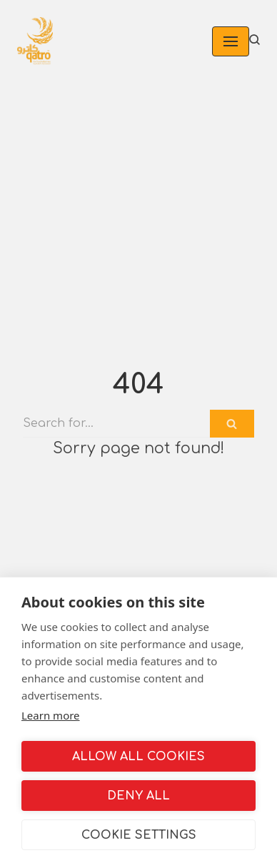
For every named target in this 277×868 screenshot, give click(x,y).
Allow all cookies (138, 757)
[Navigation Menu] (231, 41)
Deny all (138, 796)
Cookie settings (139, 835)
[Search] (116, 424)
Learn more (51, 715)
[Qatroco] (35, 41)
